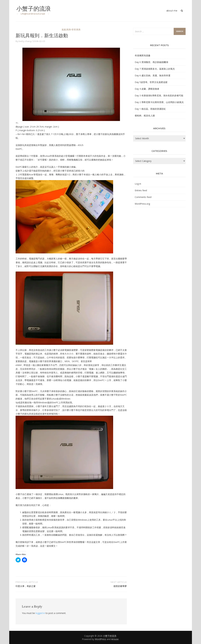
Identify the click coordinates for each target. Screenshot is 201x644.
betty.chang (25, 41)
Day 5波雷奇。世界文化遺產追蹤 (151, 82)
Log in (138, 184)
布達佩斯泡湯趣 (143, 55)
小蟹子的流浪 (34, 9)
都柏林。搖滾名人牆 (145, 115)
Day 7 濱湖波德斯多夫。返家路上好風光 (155, 69)
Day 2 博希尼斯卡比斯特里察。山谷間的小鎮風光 (159, 102)
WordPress (100, 639)
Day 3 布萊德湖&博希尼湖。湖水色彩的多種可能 (159, 95)
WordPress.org (142, 204)
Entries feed (141, 190)
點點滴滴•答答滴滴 (71, 30)
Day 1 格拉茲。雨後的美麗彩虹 (150, 109)
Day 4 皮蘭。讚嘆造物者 (147, 89)
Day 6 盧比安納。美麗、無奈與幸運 (153, 75)
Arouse (115, 639)
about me (172, 11)
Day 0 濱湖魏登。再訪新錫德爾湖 (151, 62)
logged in (40, 613)
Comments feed (143, 197)
